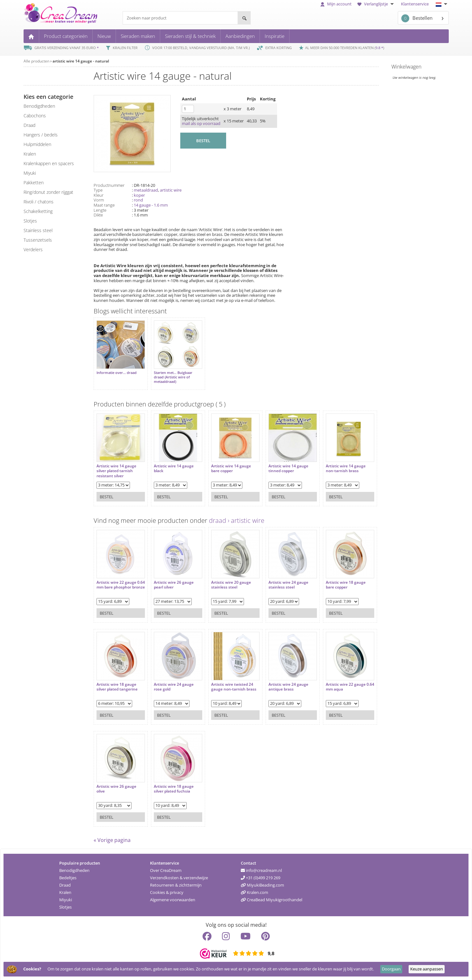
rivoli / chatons (39, 202)
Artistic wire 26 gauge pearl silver (171, 578)
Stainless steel (38, 230)
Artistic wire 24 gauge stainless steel (279, 578)
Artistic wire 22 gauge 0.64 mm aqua (333, 680)
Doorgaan (391, 969)
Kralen (65, 889)
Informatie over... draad (117, 369)
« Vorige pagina (112, 837)
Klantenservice (415, 4)
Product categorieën (66, 36)
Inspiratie (275, 36)
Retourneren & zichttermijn (176, 882)
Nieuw (104, 36)
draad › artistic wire (237, 517)
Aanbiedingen (240, 36)
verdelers (33, 249)
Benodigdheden (74, 867)
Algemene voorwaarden (173, 896)
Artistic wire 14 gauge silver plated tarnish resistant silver (116, 465)
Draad (65, 882)
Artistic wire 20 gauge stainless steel (225, 578)
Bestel (107, 490)
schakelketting (38, 211)
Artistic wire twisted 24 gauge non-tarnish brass (227, 680)
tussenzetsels (38, 240)
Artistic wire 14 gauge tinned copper (279, 462)
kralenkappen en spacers (49, 163)
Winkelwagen (406, 67)
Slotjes (65, 904)
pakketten (34, 183)
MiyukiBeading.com (262, 882)
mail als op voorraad (201, 123)
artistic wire (171, 190)
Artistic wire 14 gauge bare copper (225, 462)
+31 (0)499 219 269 (261, 874)
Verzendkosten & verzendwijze (179, 874)
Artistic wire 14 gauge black (171, 462)
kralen (30, 154)
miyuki (30, 173)
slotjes (30, 221)
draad (29, 125)
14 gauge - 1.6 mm (151, 205)
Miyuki (66, 896)
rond (138, 200)
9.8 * (379, 48)
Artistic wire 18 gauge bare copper (333, 578)
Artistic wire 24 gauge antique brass (279, 680)
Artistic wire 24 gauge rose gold (171, 680)
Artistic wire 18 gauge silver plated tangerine (117, 680)
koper (139, 195)
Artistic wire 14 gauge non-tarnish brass (333, 462)
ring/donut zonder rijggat (48, 192)
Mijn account (336, 4)
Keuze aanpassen (427, 969)
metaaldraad (146, 190)
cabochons (35, 116)
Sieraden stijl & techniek (190, 36)
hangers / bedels (41, 135)
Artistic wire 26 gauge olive (116, 783)
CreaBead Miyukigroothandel (272, 896)
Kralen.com (254, 889)
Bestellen (417, 18)
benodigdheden (39, 106)
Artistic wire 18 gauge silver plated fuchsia (171, 783)
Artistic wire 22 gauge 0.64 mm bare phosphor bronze (118, 581)
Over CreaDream (166, 867)
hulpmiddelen (37, 144)
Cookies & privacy (167, 889)
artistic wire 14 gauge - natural (81, 61)
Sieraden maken (138, 36)
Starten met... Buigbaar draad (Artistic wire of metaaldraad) (170, 374)
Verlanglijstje (376, 4)
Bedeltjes (68, 874)
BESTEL (203, 141)
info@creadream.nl (261, 867)
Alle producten (36, 61)
